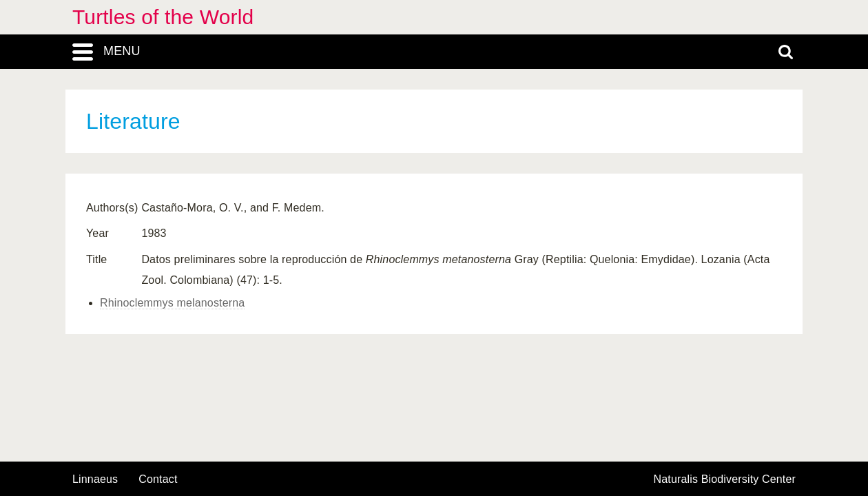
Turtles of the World (163, 17)
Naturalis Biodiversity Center (725, 479)
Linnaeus (95, 479)
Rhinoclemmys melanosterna (172, 303)
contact (158, 479)
